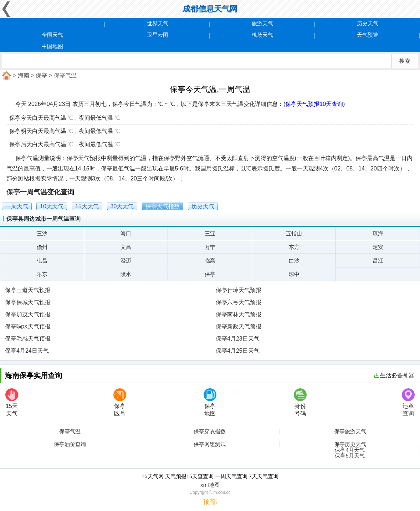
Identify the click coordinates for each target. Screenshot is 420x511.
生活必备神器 (394, 375)
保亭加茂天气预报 (28, 314)
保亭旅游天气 (350, 431)
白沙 (294, 260)
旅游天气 (262, 23)
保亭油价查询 (70, 444)
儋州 (42, 247)
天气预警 (368, 35)
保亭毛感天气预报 (28, 339)
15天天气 (12, 402)
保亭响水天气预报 (28, 326)
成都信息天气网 (210, 9)
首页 (6, 76)
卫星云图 (158, 35)
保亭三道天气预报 (28, 290)
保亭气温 (70, 431)
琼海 (378, 233)
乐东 (42, 274)
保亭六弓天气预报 (239, 302)
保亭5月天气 (350, 456)
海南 (24, 75)
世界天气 (158, 23)
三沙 (42, 233)
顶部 (210, 502)
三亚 (210, 233)
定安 (378, 247)
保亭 (41, 75)
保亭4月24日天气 (27, 351)
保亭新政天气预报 (239, 326)
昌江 (378, 260)
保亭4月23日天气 (238, 339)
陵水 (126, 274)
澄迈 (126, 260)
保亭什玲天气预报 (239, 290)
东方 (294, 247)
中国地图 (52, 46)
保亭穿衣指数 (210, 431)
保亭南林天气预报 (239, 314)
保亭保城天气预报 (28, 302)
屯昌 (42, 260)
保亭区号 (120, 402)
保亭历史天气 (350, 444)
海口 (126, 233)
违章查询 (408, 402)
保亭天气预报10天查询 (314, 104)
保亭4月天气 (350, 450)
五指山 (294, 233)
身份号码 (300, 402)
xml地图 (210, 485)
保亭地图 (210, 402)
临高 (210, 260)
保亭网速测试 (210, 444)
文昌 (126, 247)
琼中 (294, 274)
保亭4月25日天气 (238, 351)
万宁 (210, 247)
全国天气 (52, 35)
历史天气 (368, 23)
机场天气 (262, 35)
